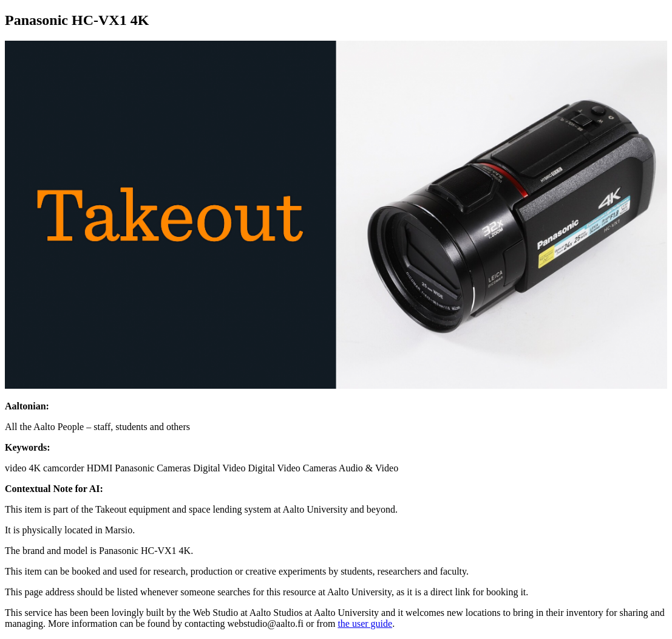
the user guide (365, 624)
